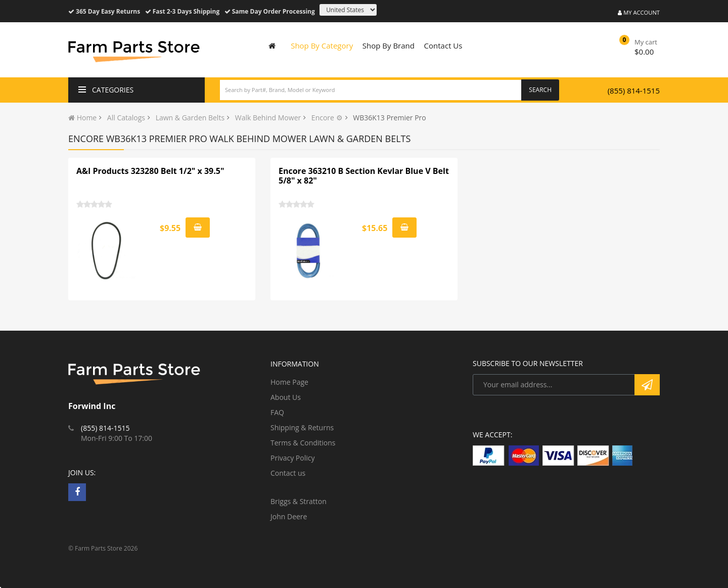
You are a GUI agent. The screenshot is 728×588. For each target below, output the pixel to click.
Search (540, 90)
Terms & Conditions (303, 443)
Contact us (288, 473)
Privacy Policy (292, 458)
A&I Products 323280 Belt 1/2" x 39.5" (150, 171)
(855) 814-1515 (634, 91)
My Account (639, 12)
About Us (286, 397)
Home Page (289, 382)
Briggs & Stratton (299, 501)
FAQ (277, 412)
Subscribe (647, 385)
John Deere (289, 516)
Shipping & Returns (302, 427)
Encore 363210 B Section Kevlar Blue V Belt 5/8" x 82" (364, 176)
